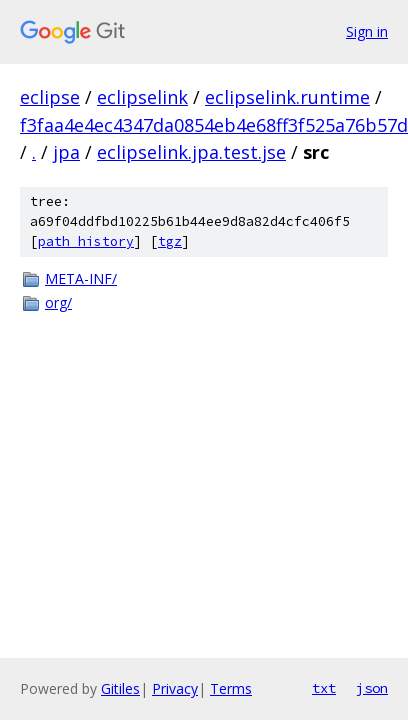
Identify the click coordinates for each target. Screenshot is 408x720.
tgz (170, 241)
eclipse (50, 97)
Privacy (175, 688)
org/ (58, 302)
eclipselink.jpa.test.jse (191, 152)
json (372, 688)
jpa (66, 152)
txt (324, 688)
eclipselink (142, 97)
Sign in (367, 31)
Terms (231, 688)
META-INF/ (81, 278)
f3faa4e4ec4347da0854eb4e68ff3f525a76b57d (214, 125)
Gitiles (120, 688)
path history (86, 241)
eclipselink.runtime (287, 97)
